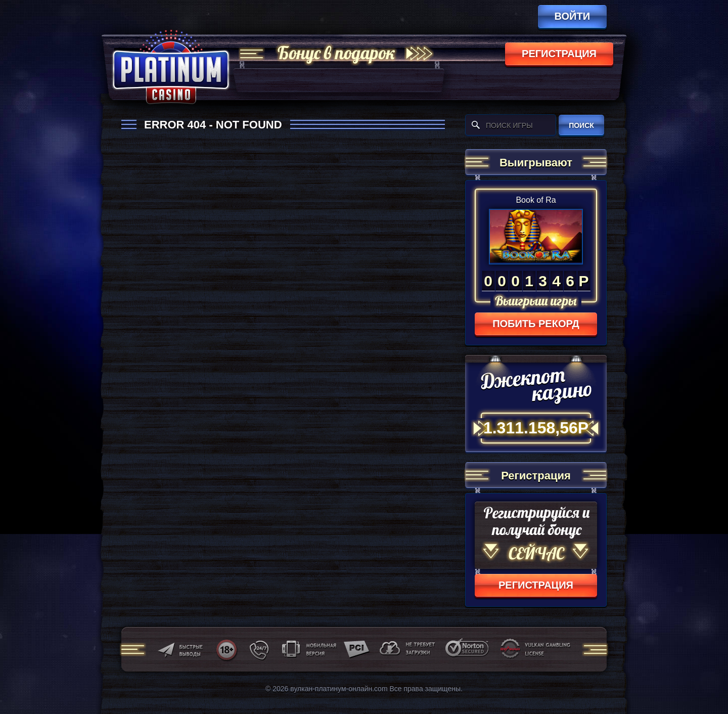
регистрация (559, 54)
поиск (581, 125)
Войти (572, 16)
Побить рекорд (536, 324)
